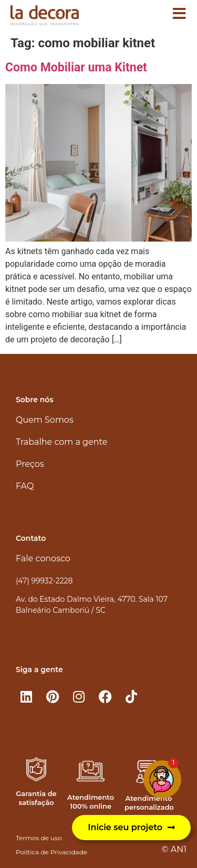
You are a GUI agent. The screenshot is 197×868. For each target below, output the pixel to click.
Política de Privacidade (51, 852)
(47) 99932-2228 (44, 581)
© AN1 (174, 849)
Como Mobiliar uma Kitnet (76, 67)
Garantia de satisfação (36, 798)
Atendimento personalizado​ (149, 803)
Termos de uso (39, 838)
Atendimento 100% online (91, 802)
